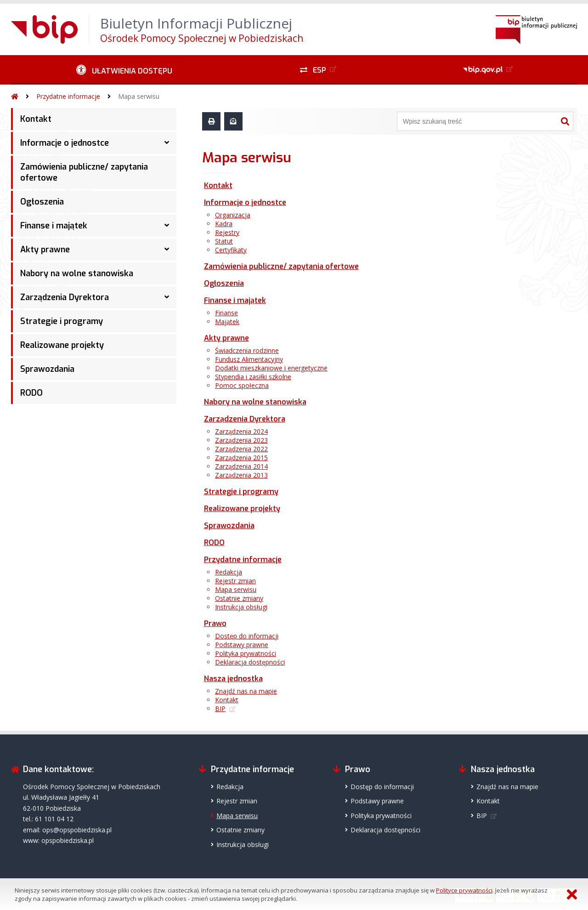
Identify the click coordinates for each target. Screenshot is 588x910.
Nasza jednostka (233, 679)
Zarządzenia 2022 (241, 449)
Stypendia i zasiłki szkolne (253, 377)
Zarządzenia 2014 (241, 466)
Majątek (227, 321)
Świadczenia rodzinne (247, 350)
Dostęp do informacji (247, 636)
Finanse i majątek (54, 226)
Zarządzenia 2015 (241, 458)
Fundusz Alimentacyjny (249, 359)
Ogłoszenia (42, 202)
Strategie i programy (62, 321)
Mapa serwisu (139, 96)
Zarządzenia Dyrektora (65, 297)
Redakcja (229, 572)
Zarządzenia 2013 (241, 475)
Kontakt (36, 119)
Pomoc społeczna (242, 385)
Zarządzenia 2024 (241, 431)
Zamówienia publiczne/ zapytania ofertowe (84, 172)
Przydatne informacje (68, 96)
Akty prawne (45, 250)
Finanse (226, 313)
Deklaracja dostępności (250, 662)
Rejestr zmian (235, 581)
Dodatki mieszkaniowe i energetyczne (271, 368)
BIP (220, 708)
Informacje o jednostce (65, 143)
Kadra (224, 224)
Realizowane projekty (62, 345)
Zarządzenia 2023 (241, 440)
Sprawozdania (47, 369)
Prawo (215, 623)
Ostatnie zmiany (239, 598)
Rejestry (227, 232)
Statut (224, 241)
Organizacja (233, 215)
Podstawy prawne (242, 645)
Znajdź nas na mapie (246, 691)
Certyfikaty (231, 250)
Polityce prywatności (464, 890)
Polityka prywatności (246, 653)
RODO (31, 393)
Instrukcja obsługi (241, 607)
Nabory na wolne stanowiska (77, 273)
